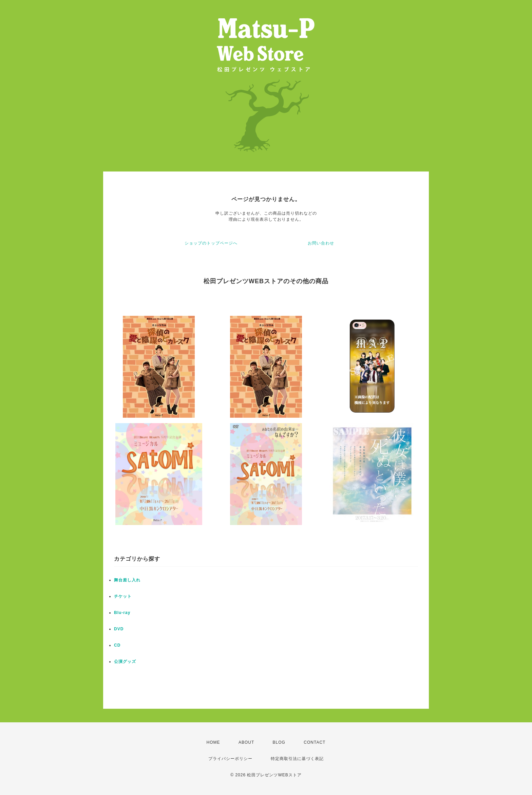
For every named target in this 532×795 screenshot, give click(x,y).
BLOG (279, 742)
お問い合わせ (321, 243)
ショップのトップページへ (211, 243)
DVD (119, 629)
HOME (213, 742)
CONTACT (315, 742)
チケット (123, 596)
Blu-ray (122, 613)
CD (117, 645)
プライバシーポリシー (230, 759)
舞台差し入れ (127, 580)
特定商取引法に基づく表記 (297, 759)
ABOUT (246, 742)
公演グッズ (125, 662)
